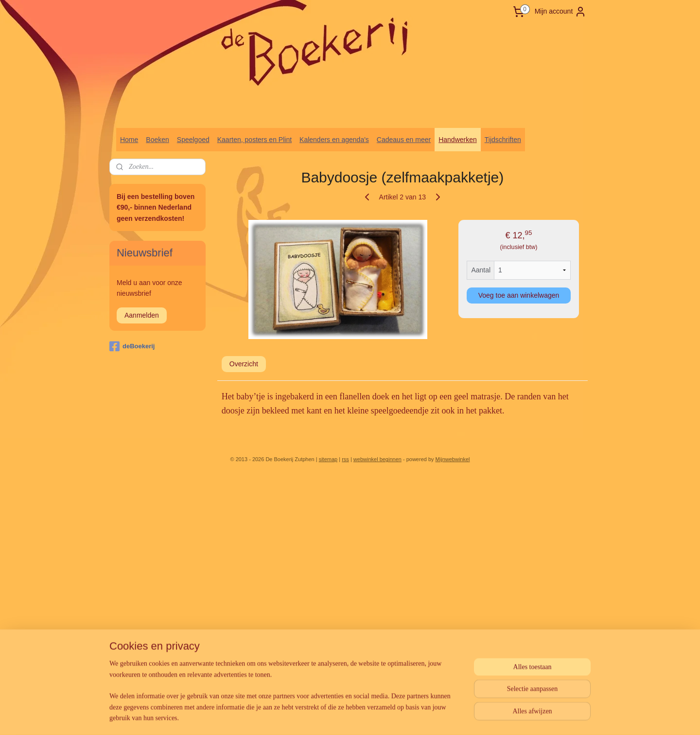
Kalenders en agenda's (334, 140)
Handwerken (458, 140)
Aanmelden (142, 315)
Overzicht (244, 364)
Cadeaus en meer (404, 140)
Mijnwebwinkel (453, 459)
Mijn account (561, 12)
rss (345, 459)
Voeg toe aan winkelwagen (519, 295)
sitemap (328, 459)
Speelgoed (193, 140)
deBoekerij (132, 346)
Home (129, 140)
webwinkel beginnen (377, 459)
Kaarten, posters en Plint (254, 140)
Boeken (157, 140)
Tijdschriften (503, 140)
